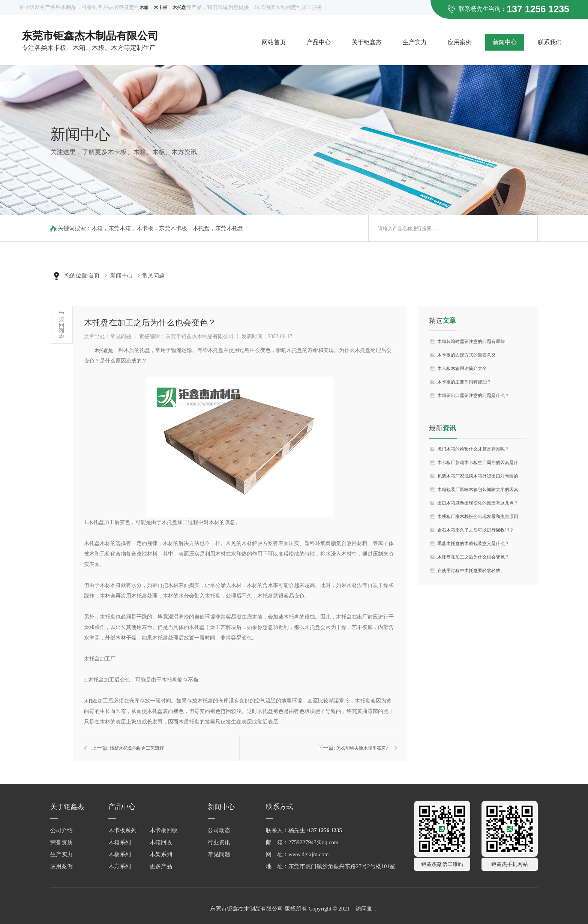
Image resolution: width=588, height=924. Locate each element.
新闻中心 (505, 42)
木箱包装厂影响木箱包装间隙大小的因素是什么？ (478, 492)
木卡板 (145, 228)
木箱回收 (161, 842)
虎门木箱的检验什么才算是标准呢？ (473, 449)
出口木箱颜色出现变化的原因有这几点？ (478, 503)
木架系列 (161, 854)
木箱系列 (120, 842)
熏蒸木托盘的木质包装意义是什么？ (473, 544)
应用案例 (460, 42)
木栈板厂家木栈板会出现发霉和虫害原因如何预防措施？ (478, 519)
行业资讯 (219, 842)
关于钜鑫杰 (367, 42)
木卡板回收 (164, 830)
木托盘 (201, 228)
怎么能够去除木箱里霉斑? (362, 748)
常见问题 (153, 276)
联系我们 (550, 42)
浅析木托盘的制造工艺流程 (137, 748)
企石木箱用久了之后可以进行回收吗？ (475, 530)
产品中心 (319, 42)
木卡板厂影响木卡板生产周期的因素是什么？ (478, 465)
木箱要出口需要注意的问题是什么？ (473, 395)
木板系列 (120, 854)
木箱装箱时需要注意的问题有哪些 (471, 341)
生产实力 (415, 42)
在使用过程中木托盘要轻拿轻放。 (471, 571)
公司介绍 (61, 830)
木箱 (97, 228)
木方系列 (120, 866)
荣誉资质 (61, 842)
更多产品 (161, 866)
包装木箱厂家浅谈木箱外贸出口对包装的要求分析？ (478, 478)
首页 (94, 276)
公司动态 (219, 830)
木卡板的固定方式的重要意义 (466, 355)
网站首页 (274, 42)
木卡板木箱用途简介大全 (462, 368)
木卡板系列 (122, 830)
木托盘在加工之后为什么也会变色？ (473, 557)
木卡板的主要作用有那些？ (464, 382)
